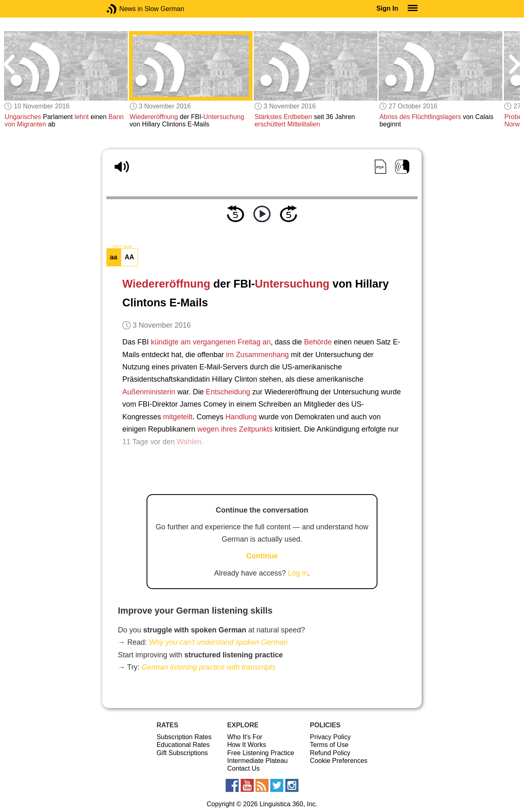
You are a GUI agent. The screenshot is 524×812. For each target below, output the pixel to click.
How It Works (247, 745)
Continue (262, 556)
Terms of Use (329, 745)
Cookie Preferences (339, 761)
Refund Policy (330, 753)
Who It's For (245, 737)
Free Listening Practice (261, 753)
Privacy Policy (330, 737)
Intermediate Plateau (257, 761)
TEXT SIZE (122, 247)
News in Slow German (124, 9)
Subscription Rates (184, 737)
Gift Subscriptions (182, 753)
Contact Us (243, 768)
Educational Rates (183, 745)
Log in (298, 573)
